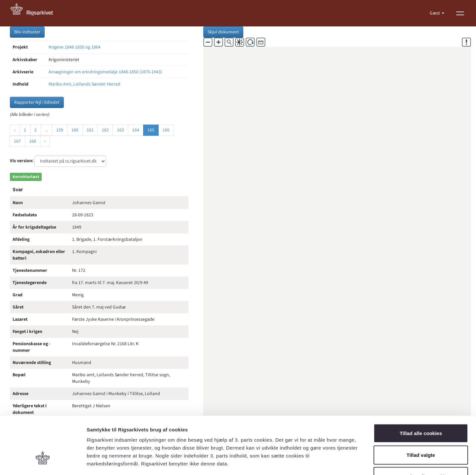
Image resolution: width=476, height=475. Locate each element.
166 (166, 130)
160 (75, 130)
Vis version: (22, 161)
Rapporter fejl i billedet (37, 102)
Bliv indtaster (27, 32)
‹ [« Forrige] (15, 130)
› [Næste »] (45, 141)
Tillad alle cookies (421, 388)
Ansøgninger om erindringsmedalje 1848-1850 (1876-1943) (105, 72)
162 (105, 130)
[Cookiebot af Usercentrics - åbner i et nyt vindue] (43, 462)
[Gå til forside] (35, 13)
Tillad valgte (421, 410)
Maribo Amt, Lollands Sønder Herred (84, 84)
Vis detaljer (344, 462)
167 (17, 141)
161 (90, 130)
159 (60, 130)
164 (136, 130)
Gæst (435, 13)
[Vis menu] (460, 13)
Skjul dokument (223, 32)
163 (120, 130)
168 (33, 141)
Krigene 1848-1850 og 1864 (75, 47)
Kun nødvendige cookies (421, 432)
